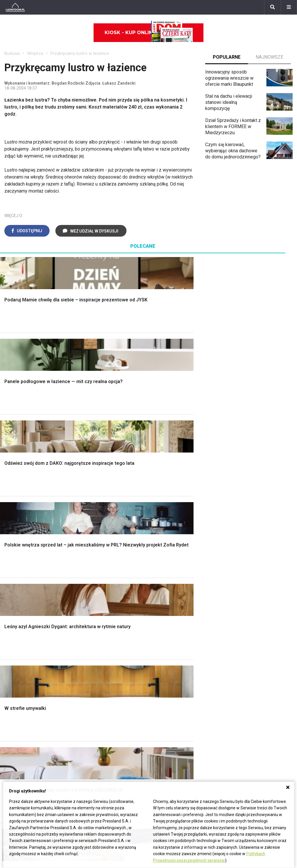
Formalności (17, 533)
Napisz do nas (217, 718)
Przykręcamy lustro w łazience (80, 53)
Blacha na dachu (95, 539)
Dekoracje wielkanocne (28, 664)
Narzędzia (89, 513)
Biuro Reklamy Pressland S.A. (232, 711)
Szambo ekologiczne (100, 546)
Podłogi (87, 494)
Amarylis (13, 737)
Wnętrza (35, 53)
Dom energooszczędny (177, 677)
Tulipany (13, 724)
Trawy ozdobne (243, 590)
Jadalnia (161, 526)
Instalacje (14, 566)
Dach (9, 526)
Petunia (12, 770)
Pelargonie (15, 757)
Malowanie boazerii (99, 520)
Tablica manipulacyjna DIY (253, 670)
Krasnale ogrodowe (247, 559)
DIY (231, 664)
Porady (12, 494)
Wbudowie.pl (166, 631)
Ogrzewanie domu (23, 546)
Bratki (10, 763)
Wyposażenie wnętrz (26, 625)
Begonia (13, 711)
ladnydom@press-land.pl (228, 704)
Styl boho (163, 539)
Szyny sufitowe (169, 657)
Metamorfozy (167, 533)
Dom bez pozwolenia (175, 618)
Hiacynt (12, 704)
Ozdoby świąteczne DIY (29, 638)
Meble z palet (241, 526)
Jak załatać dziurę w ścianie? (257, 631)
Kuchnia (161, 513)
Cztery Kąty (91, 625)
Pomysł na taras (120, 718)
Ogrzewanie (165, 638)
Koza (158, 644)
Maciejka (13, 744)
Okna (9, 513)
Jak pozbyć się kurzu (249, 644)
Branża (110, 711)
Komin (11, 507)
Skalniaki (236, 507)
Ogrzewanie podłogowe (177, 651)
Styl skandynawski (172, 546)
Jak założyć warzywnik (251, 651)
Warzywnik (238, 546)
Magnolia (236, 572)
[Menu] (289, 7)
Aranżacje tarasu (244, 539)
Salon (159, 494)
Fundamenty (17, 552)
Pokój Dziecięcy (21, 631)
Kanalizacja (164, 670)
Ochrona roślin (241, 520)
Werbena (13, 776)
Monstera (237, 494)
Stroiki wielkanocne (24, 670)
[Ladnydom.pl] (15, 7)
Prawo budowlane (171, 625)
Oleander (14, 730)
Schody (12, 500)
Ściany (11, 559)
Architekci (14, 651)
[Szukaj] (273, 7)
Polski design (19, 657)
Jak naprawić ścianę (247, 657)
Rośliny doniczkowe (247, 513)
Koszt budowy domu (25, 520)
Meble (11, 618)
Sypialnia (162, 507)
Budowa (12, 53)
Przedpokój (165, 520)
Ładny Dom (90, 618)
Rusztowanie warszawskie (106, 526)
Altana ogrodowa (244, 500)
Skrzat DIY (238, 618)
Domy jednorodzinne (124, 704)
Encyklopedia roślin (247, 552)
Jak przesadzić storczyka (253, 625)
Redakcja (211, 724)
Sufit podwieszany (98, 533)
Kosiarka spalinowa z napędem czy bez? (259, 581)
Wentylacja (164, 664)
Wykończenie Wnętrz (100, 500)
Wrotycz (236, 566)
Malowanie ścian (96, 507)
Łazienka (162, 500)
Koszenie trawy (243, 533)
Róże (10, 718)
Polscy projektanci (23, 644)
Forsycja (13, 750)
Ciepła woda (17, 539)
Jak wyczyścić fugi (246, 638)
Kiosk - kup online (149, 33)
